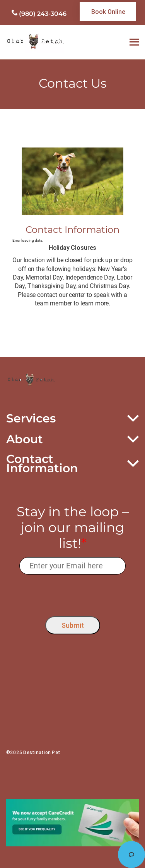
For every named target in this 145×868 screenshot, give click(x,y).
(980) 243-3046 (43, 14)
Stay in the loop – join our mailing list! (73, 527)
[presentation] (72, 593)
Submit (73, 625)
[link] (108, 12)
